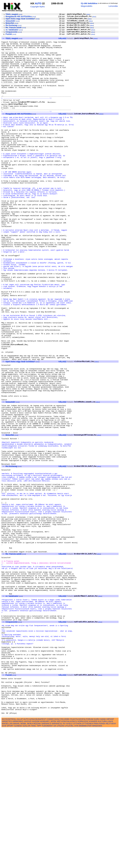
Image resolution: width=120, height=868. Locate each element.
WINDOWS (97, 865)
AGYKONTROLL (9, 858)
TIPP (39, 865)
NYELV (69, 863)
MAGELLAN (7, 863)
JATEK (53, 861)
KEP (59, 861)
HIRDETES (7, 861)
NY (64, 863)
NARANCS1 (57, 863)
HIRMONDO (18, 861)
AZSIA (32, 858)
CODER (50, 858)
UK (55, 865)
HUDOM (36, 861)
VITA (76, 865)
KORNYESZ (83, 861)
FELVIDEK (65, 858)
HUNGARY (45, 861)
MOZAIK (37, 863)
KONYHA (65, 861)
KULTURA (102, 861)
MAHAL (17, 863)
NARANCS (46, 863)
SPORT (10, 865)
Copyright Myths (38, 7)
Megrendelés (87, 6)
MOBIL (23, 863)
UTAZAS (61, 865)
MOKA (30, 863)
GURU (97, 858)
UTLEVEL (69, 865)
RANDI (102, 863)
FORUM (90, 858)
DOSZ (57, 858)
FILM (73, 858)
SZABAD (18, 865)
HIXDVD (28, 861)
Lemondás (113, 6)
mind (20, 14)
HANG (103, 858)
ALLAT (20, 858)
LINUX (110, 861)
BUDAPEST (41, 858)
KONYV (74, 861)
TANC (34, 865)
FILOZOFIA (80, 858)
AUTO (38, 4)
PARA (96, 863)
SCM (4, 865)
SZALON (26, 865)
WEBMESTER (85, 865)
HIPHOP (110, 858)
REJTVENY (111, 863)
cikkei (88, 14)
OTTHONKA (87, 863)
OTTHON (77, 863)
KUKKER (93, 861)
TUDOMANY (47, 865)
